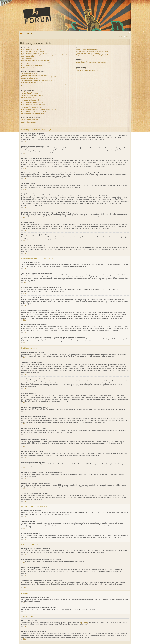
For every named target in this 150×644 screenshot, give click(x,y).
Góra (25, 141)
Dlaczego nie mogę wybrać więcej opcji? (33, 99)
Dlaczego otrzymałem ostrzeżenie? (31, 106)
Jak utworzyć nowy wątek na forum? (32, 92)
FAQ (122, 37)
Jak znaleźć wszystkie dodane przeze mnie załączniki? (91, 63)
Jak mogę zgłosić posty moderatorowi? (32, 108)
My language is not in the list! (30, 79)
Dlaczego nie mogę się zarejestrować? (32, 65)
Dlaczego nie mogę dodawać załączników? (33, 104)
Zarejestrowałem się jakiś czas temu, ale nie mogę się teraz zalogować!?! (42, 62)
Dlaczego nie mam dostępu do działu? (32, 102)
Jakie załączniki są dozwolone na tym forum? (89, 61)
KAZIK (32, 33)
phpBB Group (84, 623)
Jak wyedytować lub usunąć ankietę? (32, 101)
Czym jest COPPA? (27, 64)
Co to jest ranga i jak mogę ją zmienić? (32, 82)
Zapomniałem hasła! (27, 58)
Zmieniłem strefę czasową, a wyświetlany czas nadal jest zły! (38, 77)
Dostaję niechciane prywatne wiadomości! (88, 53)
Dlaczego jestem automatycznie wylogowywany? (35, 53)
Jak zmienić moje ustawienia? (30, 73)
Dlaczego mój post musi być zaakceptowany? (34, 111)
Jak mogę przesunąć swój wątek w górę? (33, 113)
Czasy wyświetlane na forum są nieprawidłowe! (35, 75)
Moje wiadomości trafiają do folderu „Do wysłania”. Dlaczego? (93, 51)
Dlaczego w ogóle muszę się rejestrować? (33, 51)
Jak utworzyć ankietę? (28, 97)
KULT (24, 33)
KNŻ (28, 33)
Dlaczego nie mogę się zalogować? (31, 50)
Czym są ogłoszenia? (27, 121)
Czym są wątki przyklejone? (29, 123)
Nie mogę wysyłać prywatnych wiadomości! (88, 50)
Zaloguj (128, 37)
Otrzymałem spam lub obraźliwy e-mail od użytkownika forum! (93, 55)
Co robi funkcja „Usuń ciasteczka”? (31, 67)
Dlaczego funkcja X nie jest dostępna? (87, 71)
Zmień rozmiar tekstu (128, 33)
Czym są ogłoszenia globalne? (30, 119)
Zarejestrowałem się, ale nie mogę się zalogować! (35, 60)
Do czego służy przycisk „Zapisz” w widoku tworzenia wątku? (38, 110)
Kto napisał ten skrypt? (82, 69)
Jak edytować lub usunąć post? (30, 94)
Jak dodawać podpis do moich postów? (32, 95)
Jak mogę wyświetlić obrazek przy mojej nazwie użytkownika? (39, 80)
